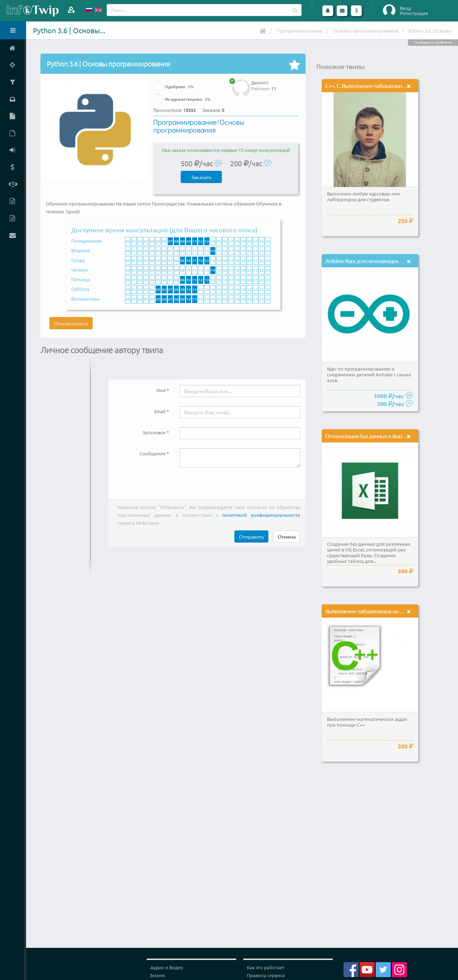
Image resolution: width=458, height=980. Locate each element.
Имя (161, 390)
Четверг (80, 270)
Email (160, 411)
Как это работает (266, 967)
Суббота (80, 289)
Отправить (251, 536)
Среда (78, 260)
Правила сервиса (266, 975)
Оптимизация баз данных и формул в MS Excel (381, 436)
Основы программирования (366, 30)
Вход (406, 8)
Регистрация (414, 13)
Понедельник (86, 241)
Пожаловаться (71, 323)
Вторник (81, 250)
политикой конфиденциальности (261, 515)
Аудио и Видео (167, 967)
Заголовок (154, 432)
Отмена (287, 536)
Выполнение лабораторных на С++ (367, 611)
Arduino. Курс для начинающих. (362, 261)
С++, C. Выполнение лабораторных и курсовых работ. (388, 85)
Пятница (81, 279)
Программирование (299, 30)
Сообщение (153, 453)
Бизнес (158, 975)
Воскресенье (85, 299)
